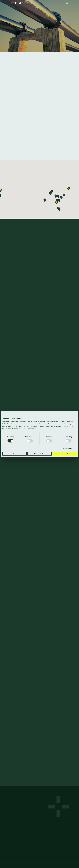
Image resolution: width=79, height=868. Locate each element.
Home (12, 54)
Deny (14, 454)
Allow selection (39, 454)
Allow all (65, 454)
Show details (68, 448)
